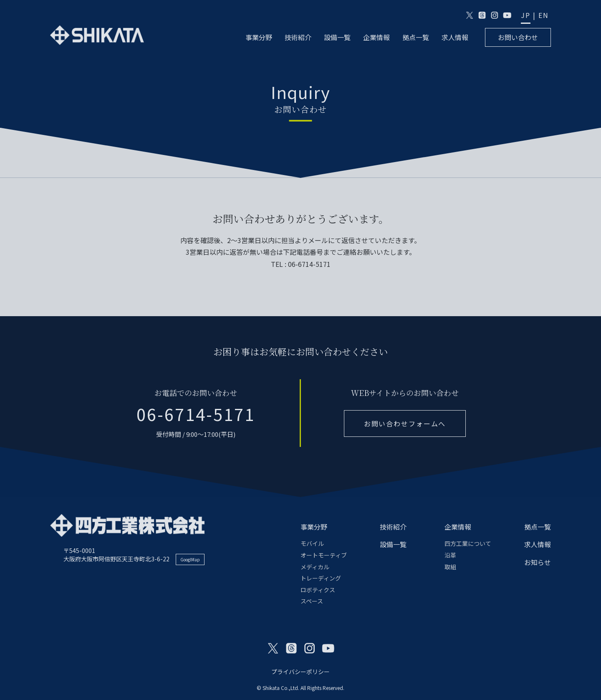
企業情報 (376, 37)
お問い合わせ (518, 37)
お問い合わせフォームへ (405, 424)
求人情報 (455, 37)
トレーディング (321, 578)
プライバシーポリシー (300, 672)
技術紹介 (298, 37)
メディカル (315, 567)
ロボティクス (318, 590)
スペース (312, 601)
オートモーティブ (324, 555)
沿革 (450, 555)
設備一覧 (337, 37)
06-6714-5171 (196, 414)
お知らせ (538, 562)
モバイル (312, 543)
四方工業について (468, 543)
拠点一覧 (416, 37)
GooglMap (190, 559)
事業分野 (259, 37)
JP (526, 15)
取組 (450, 567)
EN (544, 15)
